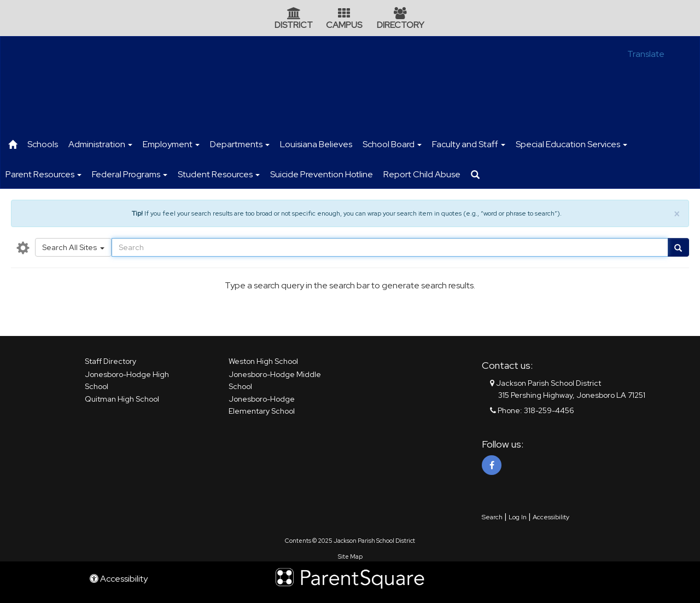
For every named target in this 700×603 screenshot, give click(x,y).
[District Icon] (294, 15)
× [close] (677, 214)
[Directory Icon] (400, 15)
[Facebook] (492, 465)
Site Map (350, 556)
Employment (171, 144)
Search (492, 517)
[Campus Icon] (344, 15)
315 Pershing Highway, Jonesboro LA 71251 (572, 395)
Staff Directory (110, 361)
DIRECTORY (400, 25)
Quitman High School (122, 399)
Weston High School (263, 361)
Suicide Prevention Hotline (322, 174)
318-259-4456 (549, 410)
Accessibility (551, 517)
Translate (646, 54)
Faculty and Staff (469, 144)
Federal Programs (130, 174)
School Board (392, 144)
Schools (43, 144)
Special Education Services (571, 144)
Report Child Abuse (422, 174)
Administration (100, 144)
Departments (240, 144)
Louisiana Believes (316, 144)
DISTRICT (294, 25)
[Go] (678, 247)
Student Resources (219, 174)
